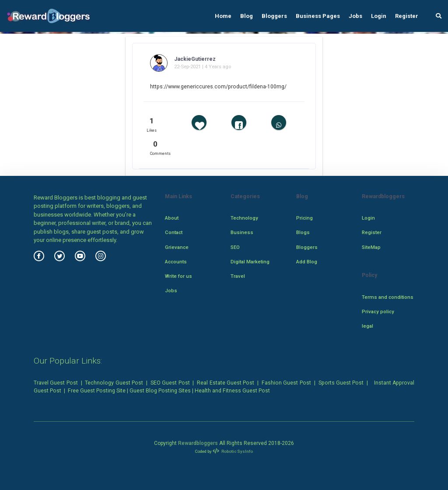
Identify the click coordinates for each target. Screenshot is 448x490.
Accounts (176, 262)
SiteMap (371, 247)
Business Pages (318, 16)
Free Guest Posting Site (97, 391)
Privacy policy (378, 311)
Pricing (304, 218)
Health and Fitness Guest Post (232, 391)
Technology (244, 218)
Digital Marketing (250, 262)
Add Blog (307, 262)
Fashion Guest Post (286, 383)
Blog (247, 16)
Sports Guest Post (341, 383)
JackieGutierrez (195, 59)
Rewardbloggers (198, 443)
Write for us (178, 276)
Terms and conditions (388, 297)
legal (367, 326)
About (172, 218)
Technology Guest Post (114, 383)
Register (407, 16)
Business (242, 232)
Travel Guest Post (56, 383)
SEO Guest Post (170, 383)
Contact (174, 232)
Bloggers (274, 16)
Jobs (355, 16)
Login (379, 16)
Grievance (177, 247)
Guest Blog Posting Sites (160, 391)
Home (223, 16)
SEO (235, 247)
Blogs (303, 232)
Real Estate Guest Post (226, 383)
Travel (238, 276)
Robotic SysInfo (233, 451)
